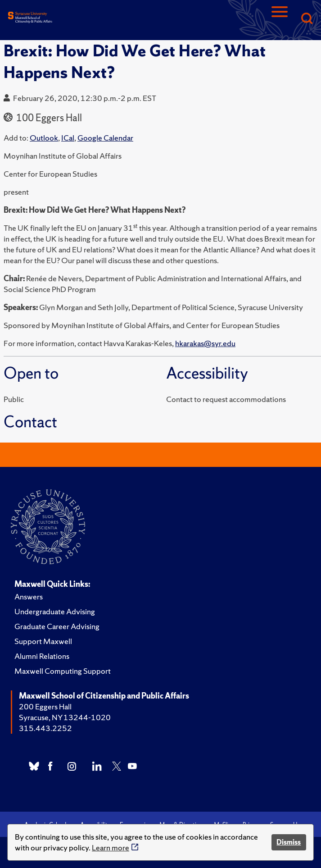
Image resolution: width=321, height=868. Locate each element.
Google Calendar (105, 138)
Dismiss (289, 842)
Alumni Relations (42, 656)
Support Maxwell (43, 641)
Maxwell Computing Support (63, 671)
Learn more (111, 847)
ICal (68, 138)
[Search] (307, 19)
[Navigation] (280, 19)
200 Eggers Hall (45, 706)
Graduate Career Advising (57, 626)
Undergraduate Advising (55, 611)
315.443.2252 (45, 728)
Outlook (44, 138)
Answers (29, 596)
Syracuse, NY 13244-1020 (65, 717)
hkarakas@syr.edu (205, 343)
